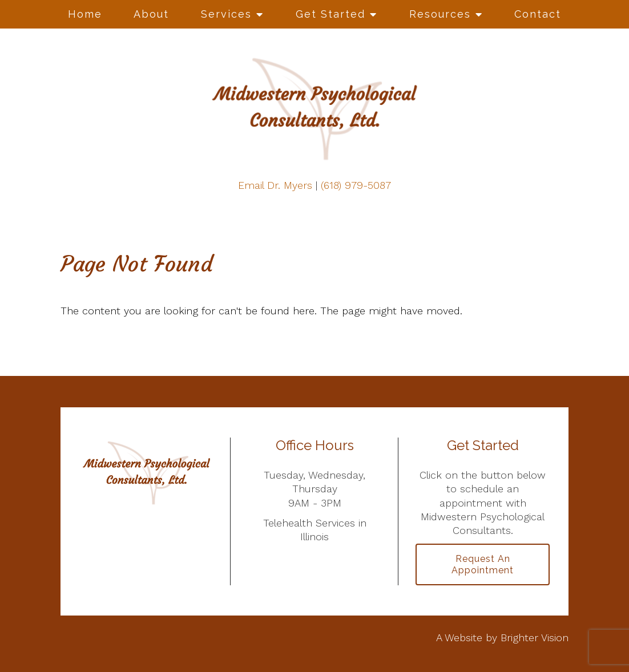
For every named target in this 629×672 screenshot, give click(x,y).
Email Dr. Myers (275, 185)
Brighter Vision (535, 637)
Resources (440, 14)
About (151, 14)
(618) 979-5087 (356, 185)
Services (226, 14)
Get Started (330, 14)
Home (85, 14)
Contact (538, 14)
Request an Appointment (483, 564)
